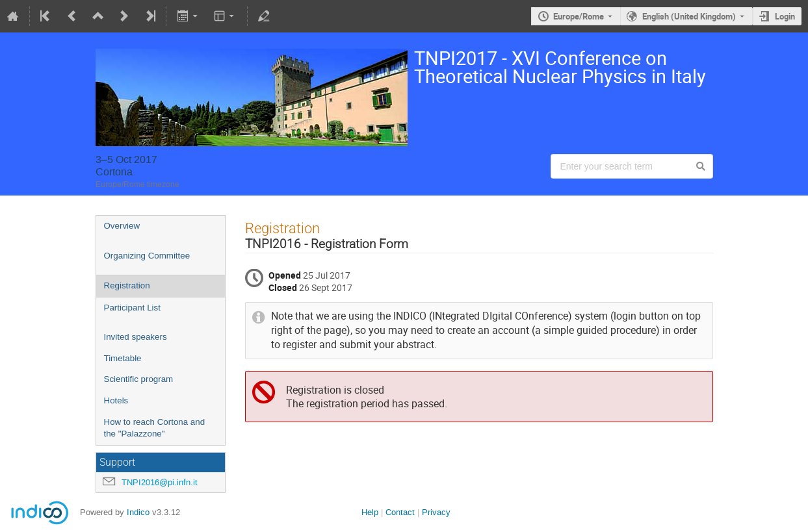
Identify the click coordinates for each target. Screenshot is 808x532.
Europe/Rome (579, 16)
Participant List (132, 308)
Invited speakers (136, 337)
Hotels (116, 400)
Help (370, 512)
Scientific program (139, 379)
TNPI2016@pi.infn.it (160, 482)
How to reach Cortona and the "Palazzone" (155, 428)
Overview (122, 226)
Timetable (123, 358)
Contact (400, 512)
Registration (127, 285)
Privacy (436, 512)
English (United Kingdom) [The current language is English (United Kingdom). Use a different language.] (689, 16)
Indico (138, 512)
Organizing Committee (147, 256)
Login (785, 16)
